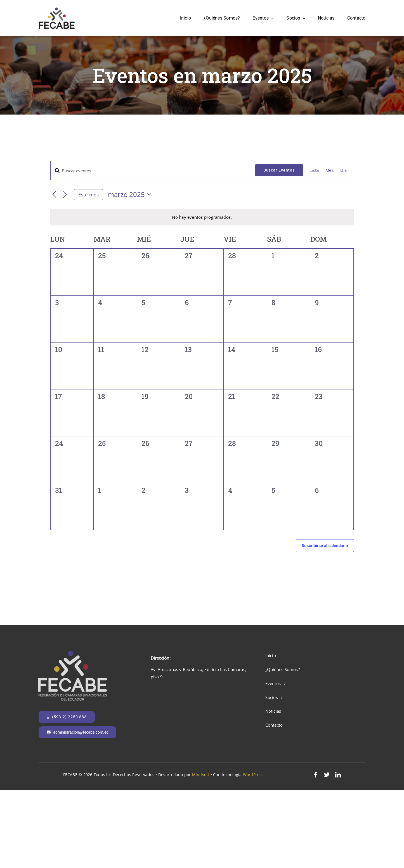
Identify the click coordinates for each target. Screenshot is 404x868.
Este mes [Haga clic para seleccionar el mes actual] (88, 195)
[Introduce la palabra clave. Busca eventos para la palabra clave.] (153, 171)
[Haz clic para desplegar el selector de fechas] (131, 194)
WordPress (253, 775)
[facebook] (316, 775)
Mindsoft (201, 775)
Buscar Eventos (279, 170)
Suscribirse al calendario (325, 546)
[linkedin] (338, 775)
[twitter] (327, 775)
